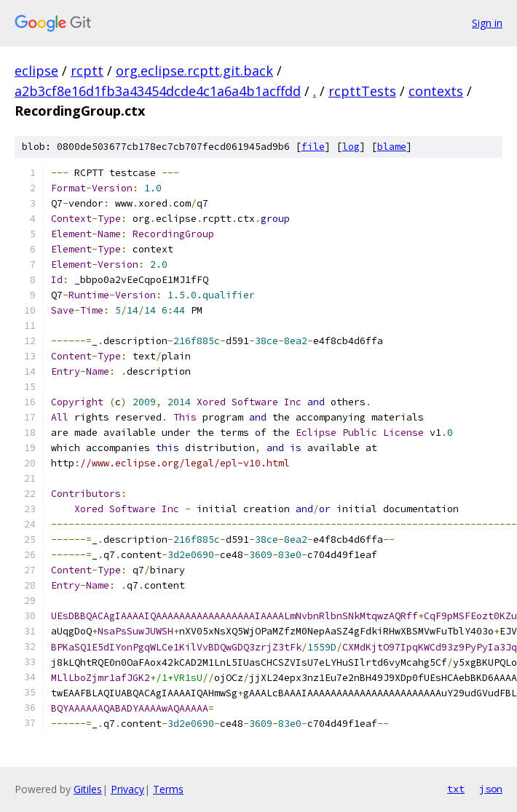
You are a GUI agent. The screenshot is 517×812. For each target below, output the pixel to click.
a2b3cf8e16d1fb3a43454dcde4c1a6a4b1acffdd (158, 91)
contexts (436, 91)
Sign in (487, 23)
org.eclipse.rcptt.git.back (194, 71)
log (351, 147)
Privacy (127, 789)
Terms (168, 789)
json (491, 789)
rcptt (87, 71)
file (313, 147)
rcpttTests (362, 91)
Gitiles (88, 789)
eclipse (36, 71)
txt (456, 789)
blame (392, 147)
